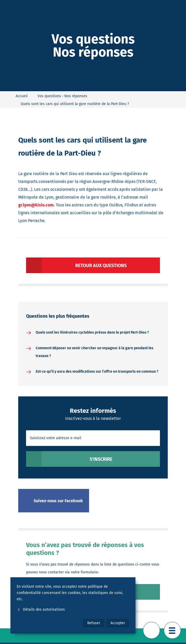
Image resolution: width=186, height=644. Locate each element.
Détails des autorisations (41, 609)
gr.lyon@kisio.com (36, 205)
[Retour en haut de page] (151, 630)
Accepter (118, 623)
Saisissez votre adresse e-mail (56, 438)
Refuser (94, 623)
